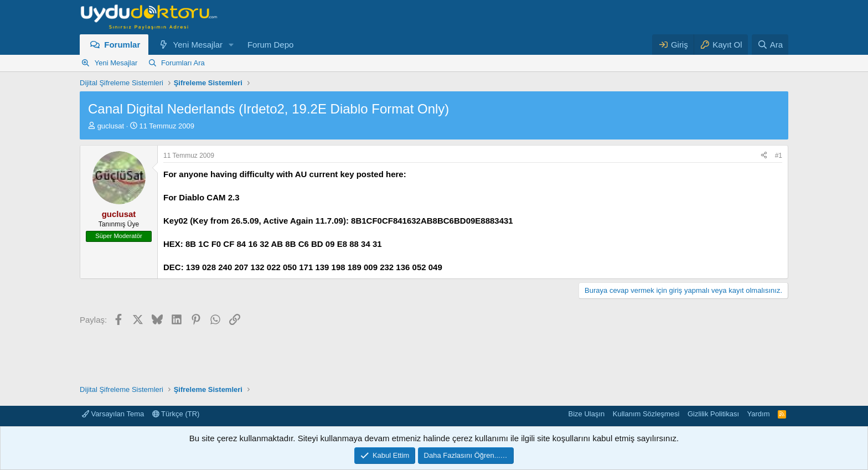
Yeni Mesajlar (198, 45)
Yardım (759, 414)
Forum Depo (270, 45)
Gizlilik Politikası (713, 414)
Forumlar (122, 45)
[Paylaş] (764, 156)
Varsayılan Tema (113, 414)
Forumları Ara (183, 63)
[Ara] (770, 45)
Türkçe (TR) (176, 414)
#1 (779, 156)
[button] (231, 45)
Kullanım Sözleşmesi (646, 414)
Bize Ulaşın (587, 414)
